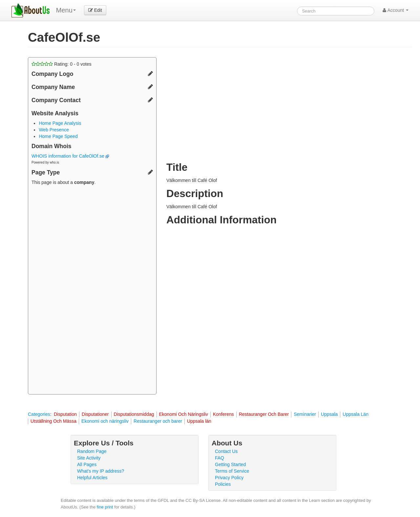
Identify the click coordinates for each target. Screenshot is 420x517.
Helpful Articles (92, 478)
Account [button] (396, 10)
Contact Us (226, 451)
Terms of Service (232, 471)
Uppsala (329, 414)
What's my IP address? (101, 471)
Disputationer (95, 414)
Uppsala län (199, 421)
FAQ (220, 458)
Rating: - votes (62, 64)
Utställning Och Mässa (53, 421)
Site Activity (89, 458)
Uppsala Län (356, 414)
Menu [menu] (66, 10)
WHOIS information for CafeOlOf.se (70, 156)
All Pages (87, 464)
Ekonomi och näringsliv (105, 421)
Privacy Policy (229, 478)
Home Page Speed (58, 136)
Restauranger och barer (158, 421)
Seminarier (305, 414)
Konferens (223, 414)
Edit (95, 10)
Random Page (92, 451)
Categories (39, 414)
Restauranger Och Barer (264, 414)
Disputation (65, 414)
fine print (105, 507)
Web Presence (54, 130)
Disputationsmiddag (134, 414)
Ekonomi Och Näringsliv (184, 414)
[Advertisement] (92, 291)
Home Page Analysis (60, 123)
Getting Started (230, 464)
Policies (223, 484)
